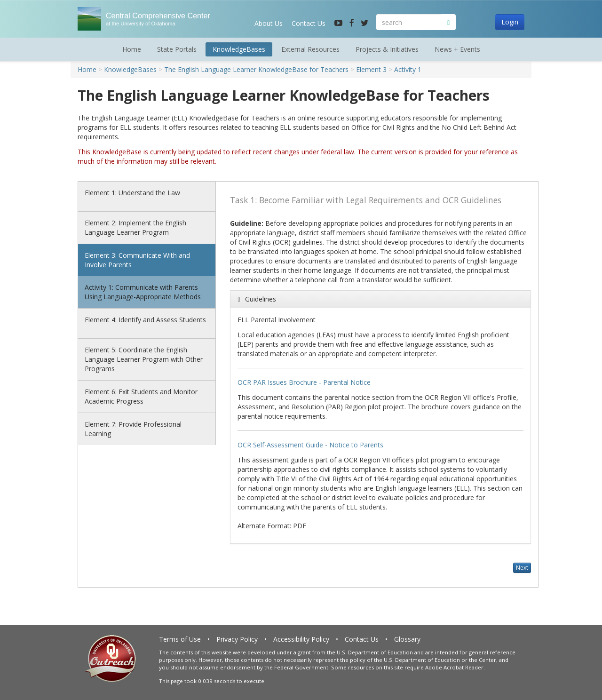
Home (132, 49)
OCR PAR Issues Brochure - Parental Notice (304, 382)
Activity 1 (408, 69)
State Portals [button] (177, 49)
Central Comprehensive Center (154, 19)
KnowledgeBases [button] (239, 49)
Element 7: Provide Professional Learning (133, 429)
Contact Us (309, 23)
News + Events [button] (457, 49)
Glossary (407, 639)
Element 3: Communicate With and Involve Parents (137, 260)
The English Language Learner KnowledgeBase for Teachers (256, 69)
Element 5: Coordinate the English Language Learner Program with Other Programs (144, 359)
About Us (269, 23)
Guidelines (261, 299)
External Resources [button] (310, 49)
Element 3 (371, 69)
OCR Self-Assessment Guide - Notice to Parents (310, 445)
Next (522, 568)
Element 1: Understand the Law (132, 193)
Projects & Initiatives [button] (387, 49)
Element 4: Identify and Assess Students (145, 320)
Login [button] (510, 22)
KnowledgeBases (130, 69)
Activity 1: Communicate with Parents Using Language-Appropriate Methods (143, 292)
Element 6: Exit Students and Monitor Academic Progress (141, 396)
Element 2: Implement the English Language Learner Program (135, 227)
